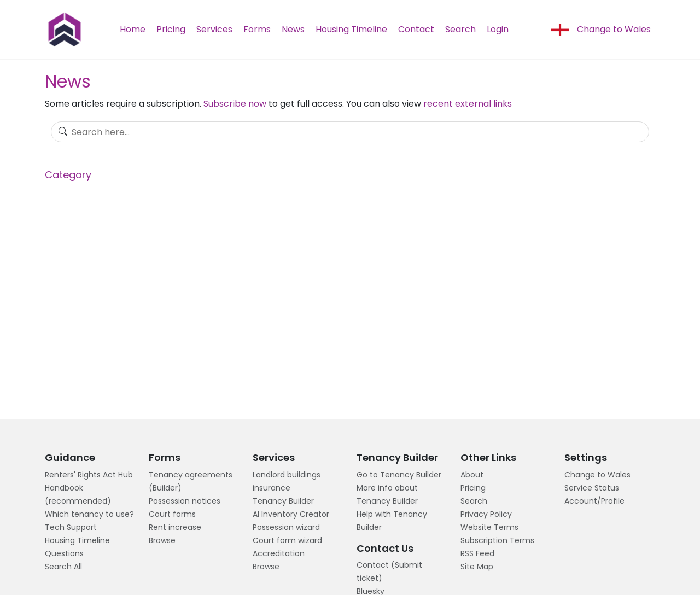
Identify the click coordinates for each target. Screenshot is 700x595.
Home (133, 29)
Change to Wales (601, 30)
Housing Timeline (351, 29)
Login (498, 29)
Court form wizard (287, 540)
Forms (257, 29)
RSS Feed (477, 553)
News (293, 29)
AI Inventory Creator (291, 514)
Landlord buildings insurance (287, 481)
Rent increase (175, 527)
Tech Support (71, 527)
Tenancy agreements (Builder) (191, 481)
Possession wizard (286, 527)
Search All (63, 567)
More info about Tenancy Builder (387, 494)
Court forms (172, 514)
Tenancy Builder (283, 501)
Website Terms (489, 527)
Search (460, 29)
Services (214, 29)
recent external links (468, 104)
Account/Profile (594, 501)
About (472, 475)
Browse (162, 540)
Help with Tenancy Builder (392, 521)
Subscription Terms (497, 540)
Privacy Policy (486, 514)
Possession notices (185, 501)
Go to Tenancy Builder (399, 475)
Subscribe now (235, 104)
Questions (64, 553)
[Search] (350, 132)
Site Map (477, 567)
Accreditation (279, 553)
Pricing (171, 29)
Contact (416, 29)
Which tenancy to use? (89, 514)
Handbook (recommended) (78, 494)
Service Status (592, 488)
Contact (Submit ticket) (389, 571)
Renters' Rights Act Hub (89, 475)
